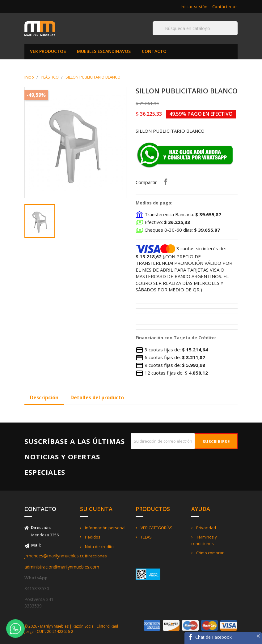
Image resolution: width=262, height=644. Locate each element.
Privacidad (206, 528)
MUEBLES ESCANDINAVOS (104, 51)
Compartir (166, 182)
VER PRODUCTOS (48, 51)
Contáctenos (225, 6)
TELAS (146, 537)
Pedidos (92, 537)
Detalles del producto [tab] (97, 397)
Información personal (105, 528)
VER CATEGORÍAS (156, 528)
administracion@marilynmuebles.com (62, 567)
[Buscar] (195, 28)
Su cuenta (96, 509)
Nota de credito (99, 547)
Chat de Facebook (213, 637)
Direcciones (95, 556)
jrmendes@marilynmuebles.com (57, 556)
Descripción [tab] (44, 397)
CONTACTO (154, 51)
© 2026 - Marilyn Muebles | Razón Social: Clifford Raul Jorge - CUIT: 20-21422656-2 (71, 629)
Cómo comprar (209, 553)
